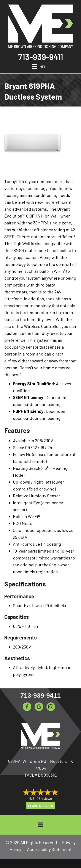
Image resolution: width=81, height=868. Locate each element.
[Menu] (40, 66)
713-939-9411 (41, 57)
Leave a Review (41, 806)
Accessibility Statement (49, 849)
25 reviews (44, 799)
